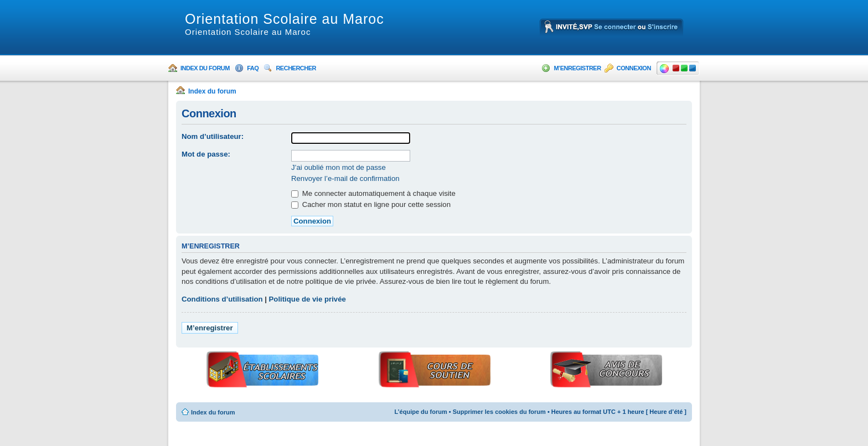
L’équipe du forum (420, 412)
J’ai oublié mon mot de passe (339, 167)
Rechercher (296, 68)
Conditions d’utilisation (222, 299)
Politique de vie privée (308, 299)
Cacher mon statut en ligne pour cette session (371, 204)
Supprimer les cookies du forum (499, 412)
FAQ (253, 68)
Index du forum (205, 68)
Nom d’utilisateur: (213, 136)
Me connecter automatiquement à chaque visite (373, 193)
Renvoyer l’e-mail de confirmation (345, 178)
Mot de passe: (206, 154)
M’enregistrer (577, 68)
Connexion (634, 68)
